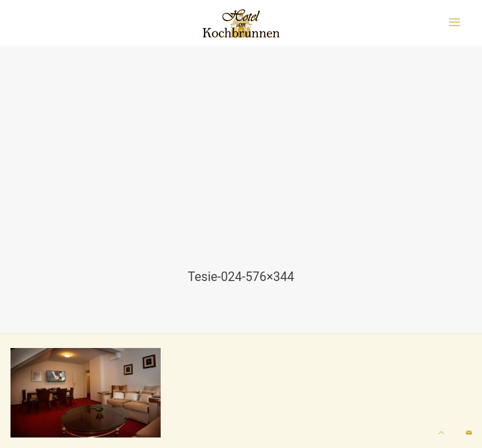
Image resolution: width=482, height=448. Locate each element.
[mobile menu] (454, 22)
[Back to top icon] (441, 433)
